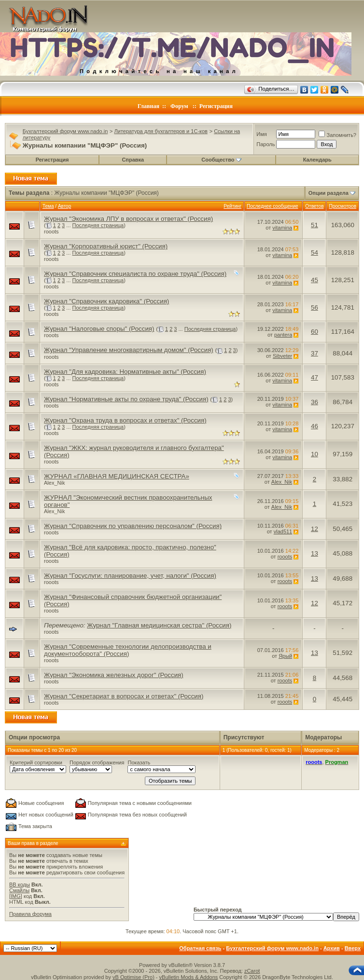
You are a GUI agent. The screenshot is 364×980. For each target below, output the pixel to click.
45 (315, 280)
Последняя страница (98, 225)
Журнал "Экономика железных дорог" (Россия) (114, 675)
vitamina (282, 228)
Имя (261, 134)
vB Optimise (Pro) (133, 977)
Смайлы (19, 890)
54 (315, 252)
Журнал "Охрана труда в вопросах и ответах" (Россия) (125, 420)
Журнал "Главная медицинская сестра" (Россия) (159, 625)
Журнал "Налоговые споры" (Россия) (99, 329)
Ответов (314, 206)
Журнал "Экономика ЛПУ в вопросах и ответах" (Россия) (128, 219)
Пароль (266, 144)
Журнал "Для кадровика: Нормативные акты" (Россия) (125, 372)
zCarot (252, 971)
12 (315, 529)
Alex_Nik (54, 483)
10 (315, 454)
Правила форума (30, 914)
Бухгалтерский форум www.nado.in (65, 131)
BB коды (20, 885)
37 (315, 353)
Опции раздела (329, 193)
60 (315, 332)
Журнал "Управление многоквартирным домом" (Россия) (129, 350)
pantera (283, 335)
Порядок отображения (97, 762)
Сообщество (221, 160)
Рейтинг (232, 206)
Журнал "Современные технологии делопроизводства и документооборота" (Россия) (128, 650)
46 (315, 426)
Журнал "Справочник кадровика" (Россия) (106, 301)
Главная (148, 106)
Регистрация (216, 106)
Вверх (353, 948)
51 (315, 225)
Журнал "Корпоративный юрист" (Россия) (106, 246)
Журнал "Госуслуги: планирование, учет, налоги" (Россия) (130, 576)
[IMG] (16, 896)
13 (315, 553)
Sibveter (282, 356)
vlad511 (283, 531)
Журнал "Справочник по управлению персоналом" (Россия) (133, 526)
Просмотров (343, 206)
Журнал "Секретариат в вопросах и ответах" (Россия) (124, 696)
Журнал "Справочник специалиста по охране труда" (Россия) (135, 274)
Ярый (285, 656)
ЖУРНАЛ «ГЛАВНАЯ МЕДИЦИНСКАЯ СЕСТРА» (117, 476)
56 (315, 307)
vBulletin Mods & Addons (189, 977)
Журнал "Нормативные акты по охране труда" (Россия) (126, 399)
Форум (179, 106)
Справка (133, 160)
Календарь (317, 160)
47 (315, 377)
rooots (51, 231)
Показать (139, 762)
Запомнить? (337, 135)
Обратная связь (200, 948)
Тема (48, 206)
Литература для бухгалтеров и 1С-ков (161, 131)
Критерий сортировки (36, 762)
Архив (332, 948)
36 (315, 402)
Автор (64, 206)
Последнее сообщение (273, 206)
